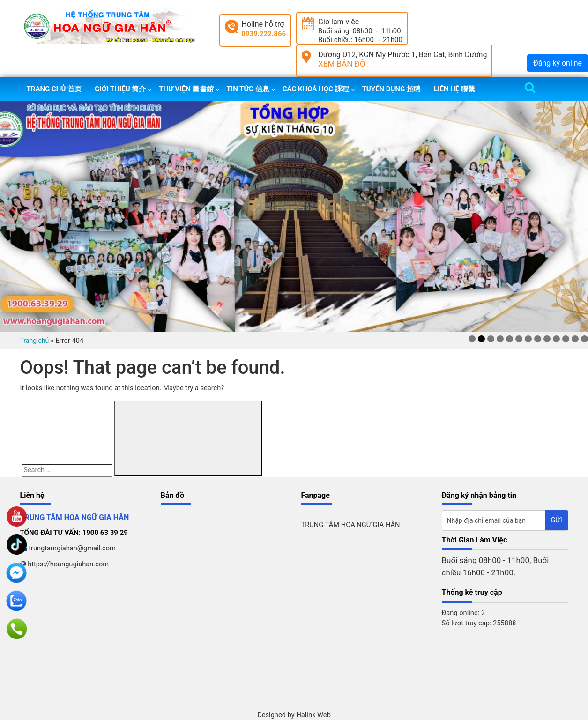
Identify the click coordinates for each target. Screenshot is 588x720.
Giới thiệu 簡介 (120, 89)
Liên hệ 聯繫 (454, 89)
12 (575, 339)
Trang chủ (35, 341)
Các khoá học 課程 (316, 89)
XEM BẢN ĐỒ (342, 64)
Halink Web (313, 715)
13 (584, 339)
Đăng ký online (558, 63)
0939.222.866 (264, 34)
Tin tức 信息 (248, 89)
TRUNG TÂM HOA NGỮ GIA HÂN (351, 525)
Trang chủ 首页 (54, 89)
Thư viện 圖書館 (186, 89)
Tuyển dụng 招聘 (391, 89)
